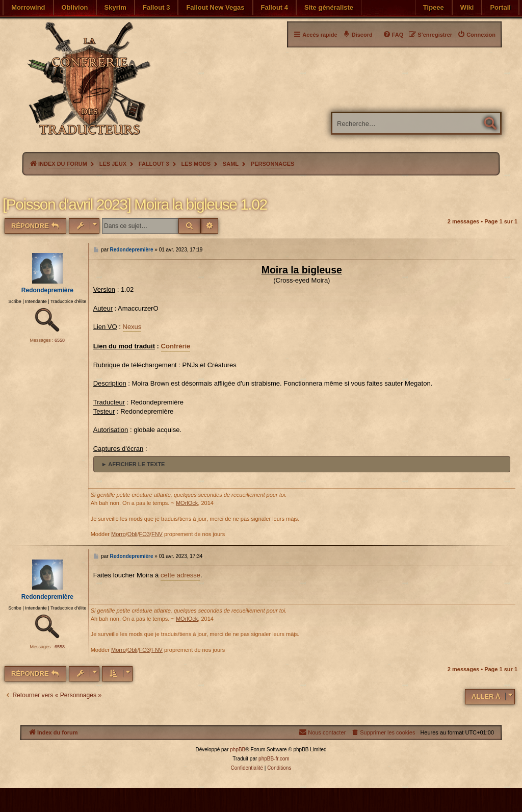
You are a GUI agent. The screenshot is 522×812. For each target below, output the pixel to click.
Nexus (132, 327)
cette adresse (180, 575)
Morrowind (28, 7)
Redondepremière (47, 290)
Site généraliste (329, 7)
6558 (60, 340)
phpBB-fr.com (274, 759)
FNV (157, 534)
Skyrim (115, 7)
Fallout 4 (275, 7)
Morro (119, 534)
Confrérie (176, 346)
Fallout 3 (156, 7)
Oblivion (75, 7)
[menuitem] (476, 35)
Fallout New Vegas (215, 7)
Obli (133, 534)
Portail (500, 7)
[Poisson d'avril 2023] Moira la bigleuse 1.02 (135, 204)
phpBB (238, 750)
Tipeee (434, 7)
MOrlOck (187, 503)
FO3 (144, 534)
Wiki (467, 7)
